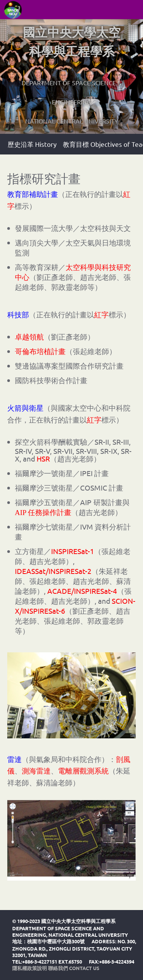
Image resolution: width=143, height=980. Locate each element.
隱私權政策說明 (30, 968)
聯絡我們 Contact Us (74, 968)
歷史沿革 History (32, 144)
